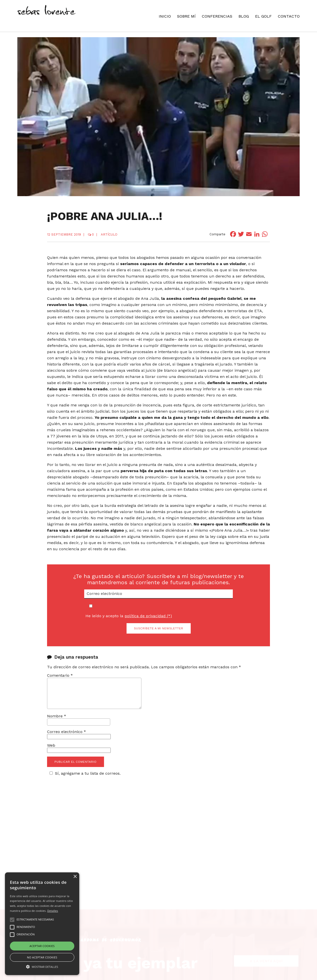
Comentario (60, 675)
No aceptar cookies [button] (42, 957)
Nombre (57, 722)
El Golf (263, 16)
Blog (244, 16)
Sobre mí (186, 16)
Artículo (109, 234)
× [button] (75, 877)
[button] (42, 966)
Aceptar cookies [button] (42, 946)
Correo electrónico (66, 738)
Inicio (165, 16)
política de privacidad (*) (148, 616)
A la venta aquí (266, 944)
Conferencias (217, 16)
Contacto (289, 16)
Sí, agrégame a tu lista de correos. (84, 779)
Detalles (53, 911)
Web (51, 751)
